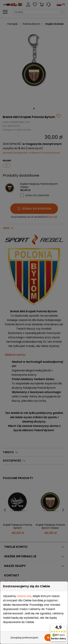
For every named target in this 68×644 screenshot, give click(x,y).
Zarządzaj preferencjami (24, 638)
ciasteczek (24, 596)
